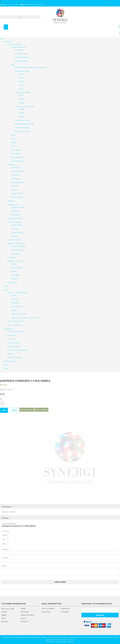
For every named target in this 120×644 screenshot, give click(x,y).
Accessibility (65, 612)
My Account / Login (8, 609)
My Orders (5, 621)
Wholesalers (25, 612)
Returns (23, 618)
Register (4, 615)
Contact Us (24, 621)
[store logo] (60, 16)
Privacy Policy (46, 612)
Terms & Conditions (48, 609)
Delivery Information (27, 615)
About (3, 618)
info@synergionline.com (36, 5)
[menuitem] (6, 369)
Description (7, 507)
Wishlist (23, 609)
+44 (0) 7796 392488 (12, 5)
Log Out (4, 612)
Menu (2, 39)
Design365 (71, 642)
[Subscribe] (100, 615)
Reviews (5, 518)
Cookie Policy (65, 609)
